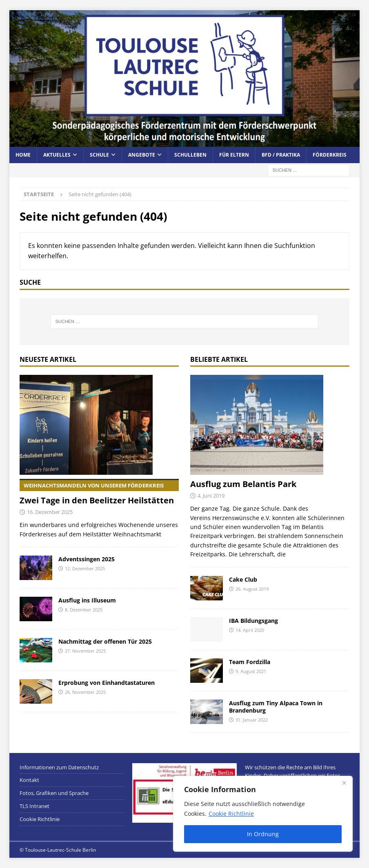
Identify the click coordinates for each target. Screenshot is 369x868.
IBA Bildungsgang (253, 621)
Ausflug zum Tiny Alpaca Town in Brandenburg (276, 707)
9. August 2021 (251, 671)
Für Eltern (234, 155)
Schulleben (190, 155)
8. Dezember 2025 (84, 610)
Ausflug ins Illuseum (87, 600)
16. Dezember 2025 (50, 512)
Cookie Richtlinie (231, 814)
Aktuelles (57, 155)
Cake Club (243, 579)
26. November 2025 (85, 692)
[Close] (344, 783)
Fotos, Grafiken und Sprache (54, 793)
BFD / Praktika (281, 155)
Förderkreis (330, 155)
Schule (99, 155)
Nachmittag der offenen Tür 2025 (105, 641)
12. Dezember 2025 (85, 568)
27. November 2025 (85, 651)
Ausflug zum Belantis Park (243, 484)
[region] (263, 814)
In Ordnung (263, 834)
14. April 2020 (250, 630)
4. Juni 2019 (211, 496)
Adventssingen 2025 (87, 559)
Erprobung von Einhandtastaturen (107, 683)
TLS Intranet (34, 806)
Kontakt (29, 780)
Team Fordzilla (250, 662)
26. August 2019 (252, 589)
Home (23, 155)
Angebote (142, 155)
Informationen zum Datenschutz (59, 767)
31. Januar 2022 (252, 720)
